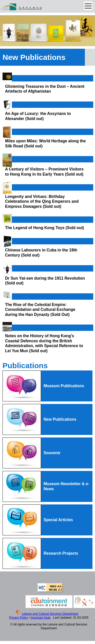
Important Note (40, 618)
